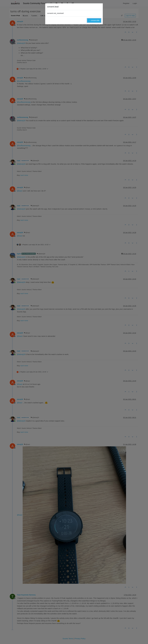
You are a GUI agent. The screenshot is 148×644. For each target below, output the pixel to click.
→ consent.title (94, 20)
